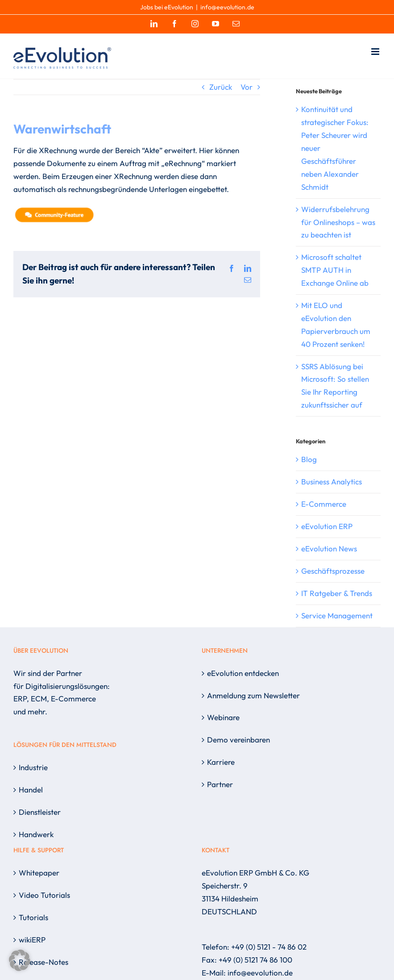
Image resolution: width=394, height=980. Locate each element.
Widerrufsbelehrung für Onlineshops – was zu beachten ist (338, 222)
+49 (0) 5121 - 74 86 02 (269, 947)
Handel (31, 790)
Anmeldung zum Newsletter (253, 695)
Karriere (221, 762)
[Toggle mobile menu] (376, 52)
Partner (220, 784)
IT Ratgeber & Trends (337, 593)
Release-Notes (44, 962)
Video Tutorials (44, 895)
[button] (20, 960)
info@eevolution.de (227, 7)
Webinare (223, 717)
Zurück (221, 87)
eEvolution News (329, 548)
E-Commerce (324, 504)
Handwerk (36, 834)
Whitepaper (39, 873)
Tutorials (33, 917)
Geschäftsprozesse (333, 571)
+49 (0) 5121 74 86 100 (255, 960)
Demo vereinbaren (238, 740)
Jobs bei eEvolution (167, 7)
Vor (247, 87)
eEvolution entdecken (243, 673)
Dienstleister (40, 812)
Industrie (33, 767)
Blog (309, 459)
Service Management (337, 615)
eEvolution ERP (327, 526)
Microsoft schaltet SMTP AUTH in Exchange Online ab (335, 270)
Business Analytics (332, 482)
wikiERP (32, 940)
